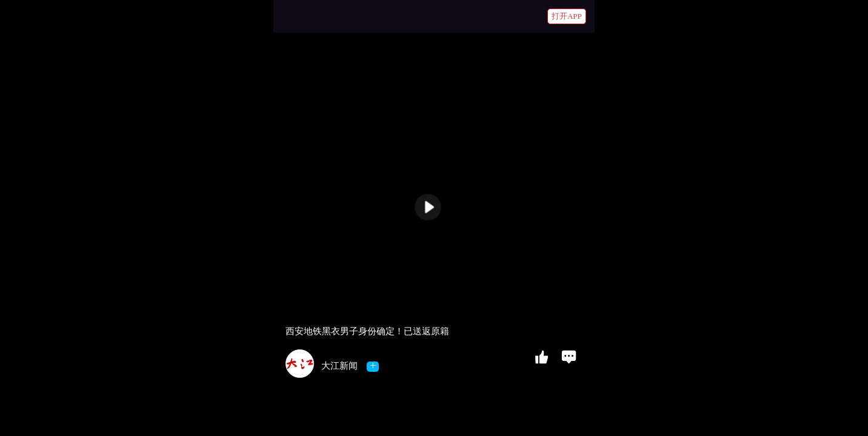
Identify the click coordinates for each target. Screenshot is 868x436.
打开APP (567, 16)
